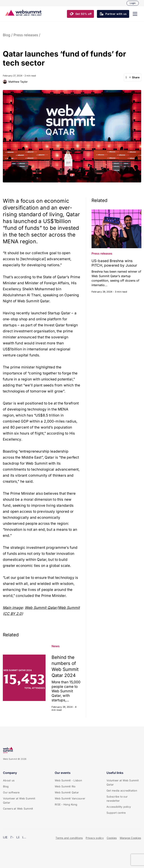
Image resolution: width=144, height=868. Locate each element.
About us (9, 780)
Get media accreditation (122, 790)
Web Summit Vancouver (70, 798)
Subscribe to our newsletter (117, 799)
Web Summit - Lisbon (68, 780)
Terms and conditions (69, 838)
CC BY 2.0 (13, 614)
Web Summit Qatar (41, 608)
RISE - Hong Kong (66, 804)
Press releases (26, 35)
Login (133, 3)
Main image (13, 608)
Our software (11, 792)
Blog (7, 35)
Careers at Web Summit (18, 809)
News (56, 646)
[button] (135, 14)
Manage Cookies (130, 838)
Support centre (116, 813)
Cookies (112, 838)
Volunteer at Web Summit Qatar (19, 800)
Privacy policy (95, 838)
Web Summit (69, 608)
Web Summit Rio (65, 786)
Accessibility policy (119, 807)
